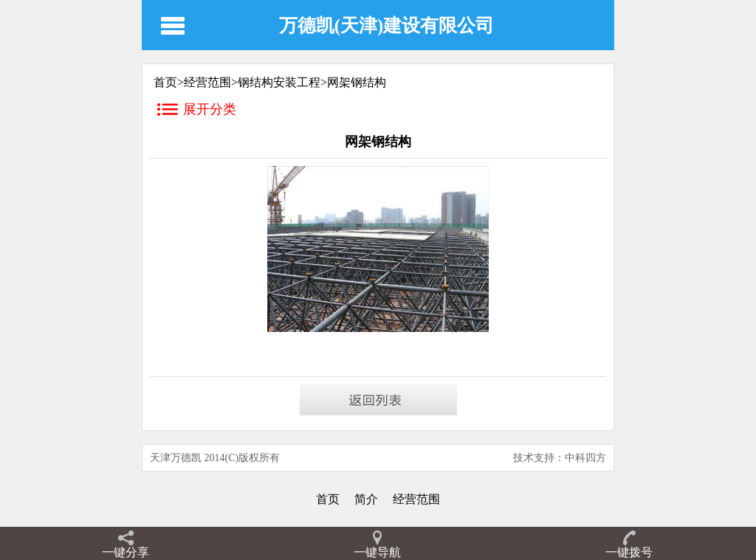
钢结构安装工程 (279, 82)
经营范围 (207, 82)
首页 (328, 499)
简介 (366, 499)
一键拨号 (629, 552)
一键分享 (126, 552)
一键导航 (377, 552)
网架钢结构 (357, 82)
